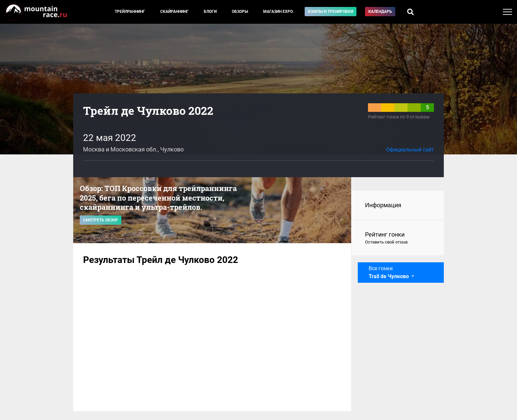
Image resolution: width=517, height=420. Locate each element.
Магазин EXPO (278, 12)
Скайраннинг (174, 12)
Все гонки (389, 272)
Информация (383, 205)
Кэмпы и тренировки (331, 12)
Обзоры (240, 12)
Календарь (380, 12)
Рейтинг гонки (398, 238)
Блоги (210, 12)
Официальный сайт (410, 150)
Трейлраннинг (130, 12)
